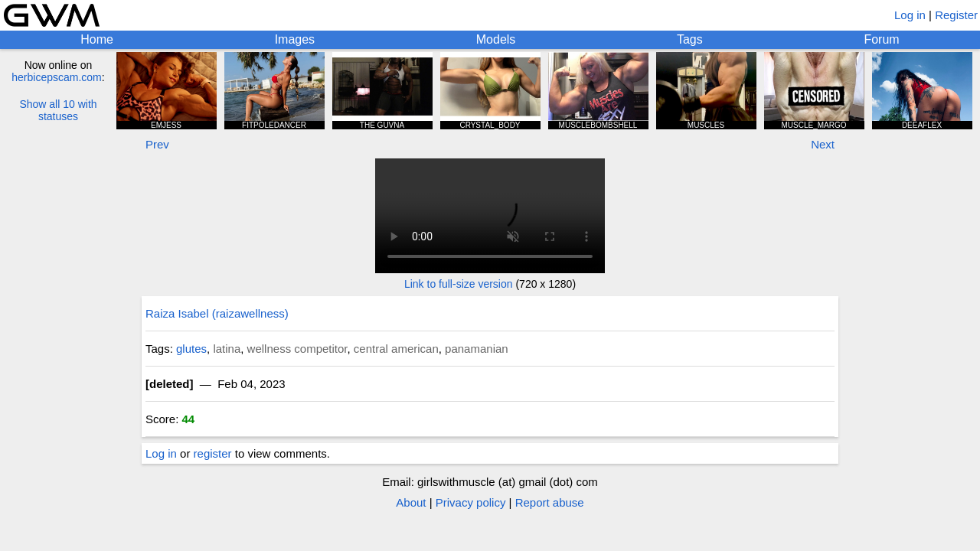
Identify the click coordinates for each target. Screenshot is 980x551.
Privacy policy (471, 502)
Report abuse (550, 502)
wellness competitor (297, 349)
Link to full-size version (459, 284)
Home (97, 39)
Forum (881, 39)
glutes (191, 349)
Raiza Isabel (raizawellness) (217, 313)
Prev (157, 144)
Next (823, 144)
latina (227, 349)
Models (496, 39)
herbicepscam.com (57, 77)
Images (295, 39)
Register (956, 15)
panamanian (477, 349)
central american (396, 349)
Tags (690, 39)
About (411, 502)
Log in (910, 15)
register (213, 453)
